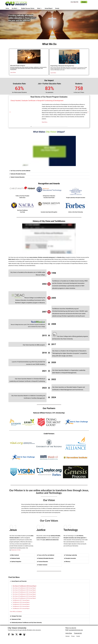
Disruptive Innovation (71, 558)
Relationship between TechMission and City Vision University (27, 623)
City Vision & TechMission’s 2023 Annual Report (24, 588)
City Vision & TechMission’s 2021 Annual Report (24, 592)
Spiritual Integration (16, 562)
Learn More (13, 72)
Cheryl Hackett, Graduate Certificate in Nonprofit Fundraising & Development (37, 101)
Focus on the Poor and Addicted (46, 555)
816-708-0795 (73, 628)
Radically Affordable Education (18, 174)
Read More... (45, 122)
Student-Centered (43, 565)
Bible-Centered (15, 555)
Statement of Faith (16, 550)
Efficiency (68, 562)
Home (7, 8)
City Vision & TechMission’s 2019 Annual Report (24, 596)
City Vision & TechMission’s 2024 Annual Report (24, 586)
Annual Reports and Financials (19, 581)
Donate (57, 8)
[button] (10, 112)
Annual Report (49, 8)
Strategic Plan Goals (17, 616)
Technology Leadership (71, 555)
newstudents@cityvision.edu (76, 630)
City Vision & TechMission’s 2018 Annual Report (24, 598)
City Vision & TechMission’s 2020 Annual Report (24, 594)
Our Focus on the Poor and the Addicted (20, 171)
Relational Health (16, 558)
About (40, 8)
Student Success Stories (28, 8)
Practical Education (43, 562)
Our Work (15, 8)
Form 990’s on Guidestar (16, 612)
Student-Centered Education (18, 177)
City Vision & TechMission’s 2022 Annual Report (24, 590)
